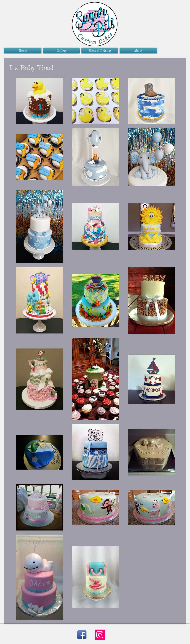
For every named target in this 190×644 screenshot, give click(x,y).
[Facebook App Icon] (82, 635)
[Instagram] (100, 635)
